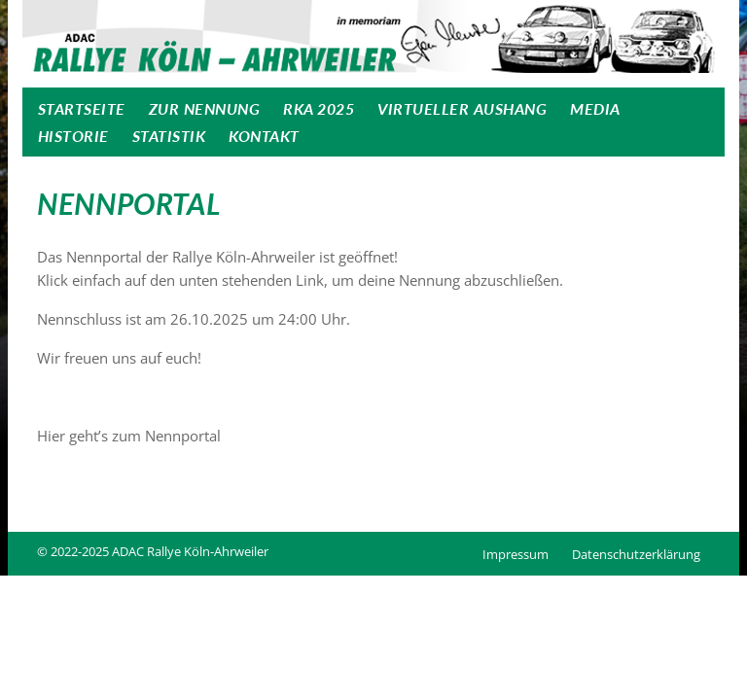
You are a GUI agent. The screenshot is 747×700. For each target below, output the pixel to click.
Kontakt (264, 136)
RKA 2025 (319, 108)
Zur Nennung (205, 108)
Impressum (516, 554)
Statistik (169, 136)
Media (595, 108)
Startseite (82, 108)
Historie (73, 136)
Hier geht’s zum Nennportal (129, 436)
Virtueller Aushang (462, 108)
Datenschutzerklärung (636, 554)
